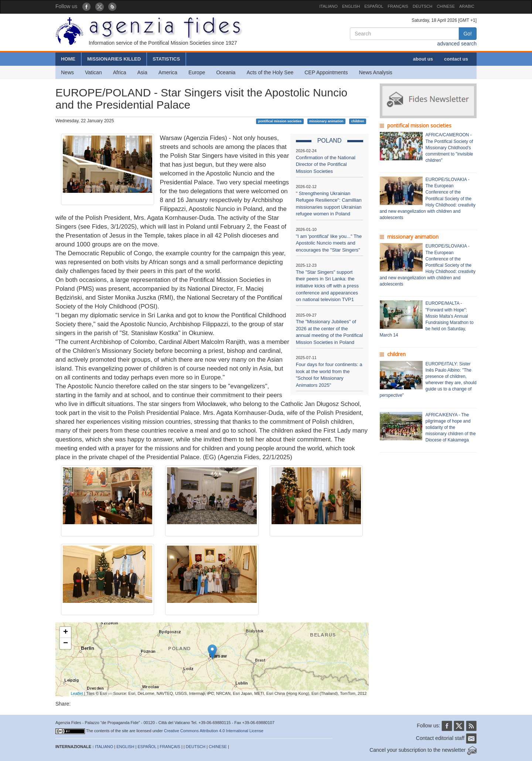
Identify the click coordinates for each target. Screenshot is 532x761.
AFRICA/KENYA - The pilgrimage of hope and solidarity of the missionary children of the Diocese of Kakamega (451, 428)
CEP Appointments (326, 72)
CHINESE (446, 6)
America (168, 72)
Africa (120, 72)
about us (423, 59)
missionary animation (326, 121)
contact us (456, 59)
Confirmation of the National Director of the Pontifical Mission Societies (326, 164)
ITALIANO (329, 6)
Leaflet (77, 693)
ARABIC (467, 6)
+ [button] (66, 632)
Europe (197, 72)
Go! (468, 34)
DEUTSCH (422, 6)
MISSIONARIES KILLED (114, 59)
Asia (142, 72)
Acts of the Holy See (270, 72)
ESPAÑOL (374, 6)
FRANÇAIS (398, 6)
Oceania (226, 72)
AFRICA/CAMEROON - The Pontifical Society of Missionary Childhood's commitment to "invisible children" (449, 148)
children (357, 121)
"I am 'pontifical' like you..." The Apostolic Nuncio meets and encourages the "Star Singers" (329, 243)
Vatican (93, 72)
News (67, 72)
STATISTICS (166, 59)
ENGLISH (351, 6)
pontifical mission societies (280, 121)
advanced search (457, 44)
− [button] (66, 644)
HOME (68, 59)
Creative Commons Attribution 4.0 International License (214, 731)
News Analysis (376, 72)
